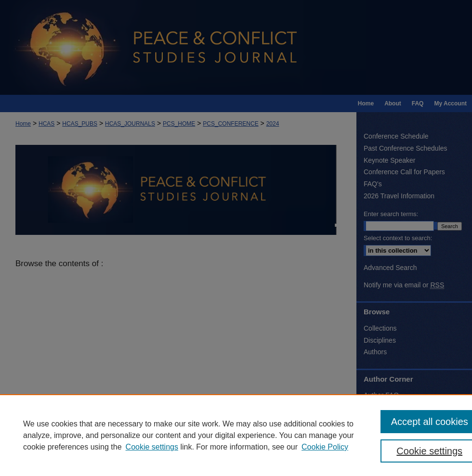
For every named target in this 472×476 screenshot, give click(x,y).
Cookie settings (152, 447)
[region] (236, 435)
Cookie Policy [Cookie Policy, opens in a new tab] (325, 447)
